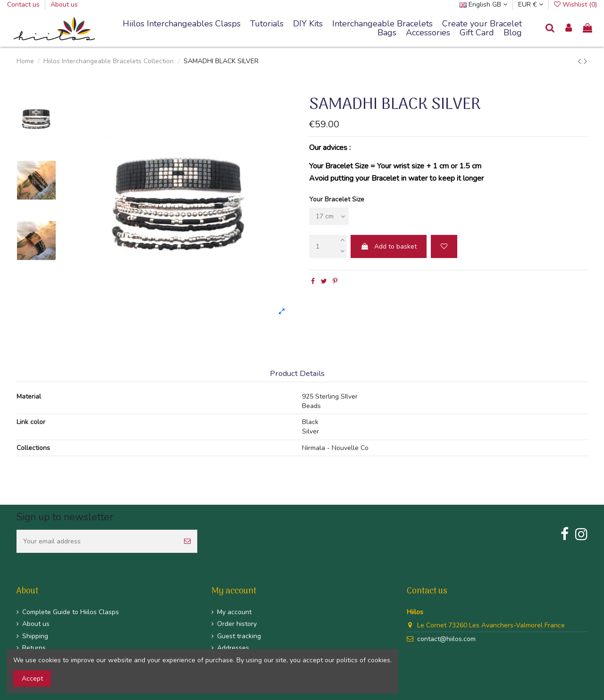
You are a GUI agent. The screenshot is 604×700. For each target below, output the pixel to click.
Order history (237, 624)
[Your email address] (97, 541)
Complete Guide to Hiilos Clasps (71, 612)
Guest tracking (239, 636)
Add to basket (389, 246)
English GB (483, 4)
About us (64, 4)
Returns (34, 648)
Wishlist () (575, 4)
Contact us (24, 4)
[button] (382, 24)
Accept (32, 679)
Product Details (297, 374)
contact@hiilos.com (446, 639)
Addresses (233, 648)
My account (234, 612)
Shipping (35, 636)
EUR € (531, 4)
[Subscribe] (187, 541)
